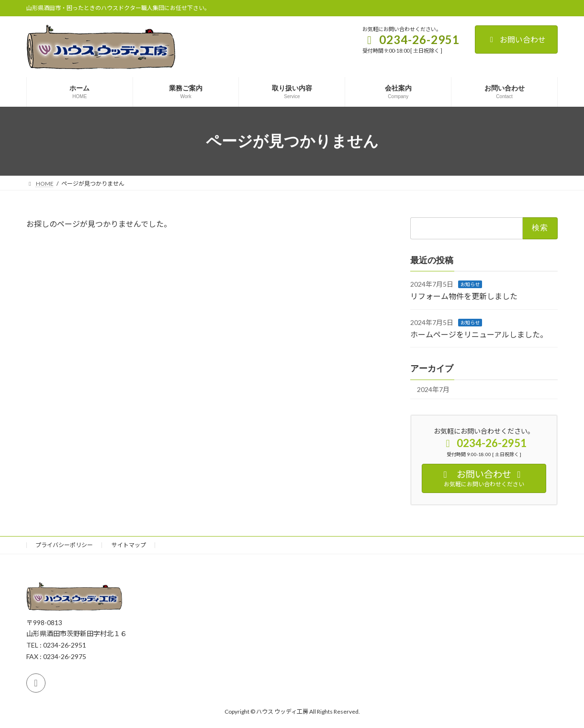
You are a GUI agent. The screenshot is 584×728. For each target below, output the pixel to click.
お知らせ (470, 284)
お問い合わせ (516, 39)
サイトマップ (129, 545)
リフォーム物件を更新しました (464, 296)
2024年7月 (433, 389)
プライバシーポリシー (64, 545)
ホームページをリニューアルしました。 (479, 334)
